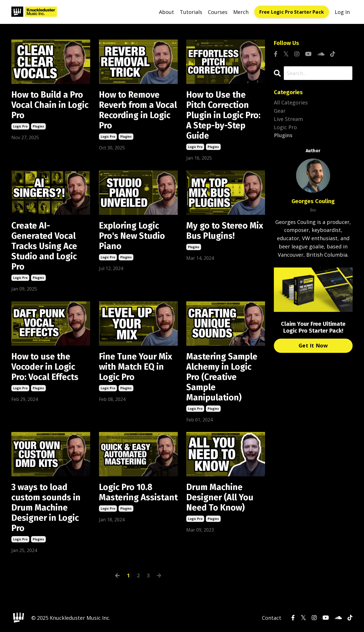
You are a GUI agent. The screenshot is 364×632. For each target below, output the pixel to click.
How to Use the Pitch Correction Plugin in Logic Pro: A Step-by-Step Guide (223, 115)
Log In (342, 12)
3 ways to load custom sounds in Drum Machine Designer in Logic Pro (46, 508)
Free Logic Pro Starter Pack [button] (292, 12)
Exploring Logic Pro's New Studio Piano (132, 236)
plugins (38, 126)
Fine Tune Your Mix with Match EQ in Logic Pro (136, 367)
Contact (272, 618)
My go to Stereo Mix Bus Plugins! (225, 231)
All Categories (291, 102)
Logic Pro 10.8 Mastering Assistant (138, 492)
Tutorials (191, 12)
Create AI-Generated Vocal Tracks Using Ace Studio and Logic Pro (44, 246)
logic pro (20, 126)
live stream (288, 119)
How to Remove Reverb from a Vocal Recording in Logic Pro (138, 110)
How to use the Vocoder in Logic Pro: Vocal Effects (45, 367)
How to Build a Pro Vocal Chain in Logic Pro (50, 105)
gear (280, 111)
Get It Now (313, 345)
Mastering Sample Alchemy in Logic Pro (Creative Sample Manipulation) (222, 377)
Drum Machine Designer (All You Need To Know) (220, 497)
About (167, 12)
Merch (241, 12)
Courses (218, 12)
